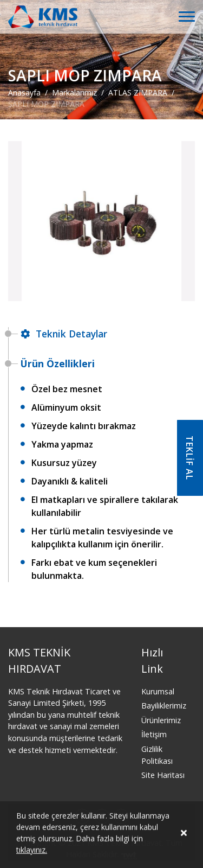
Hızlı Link (152, 660)
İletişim (154, 734)
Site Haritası (163, 775)
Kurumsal (158, 691)
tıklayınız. (32, 851)
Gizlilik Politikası (157, 755)
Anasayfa (24, 92)
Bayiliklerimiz (164, 706)
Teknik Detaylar (64, 334)
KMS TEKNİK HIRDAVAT (39, 660)
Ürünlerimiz (161, 720)
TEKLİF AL (189, 458)
